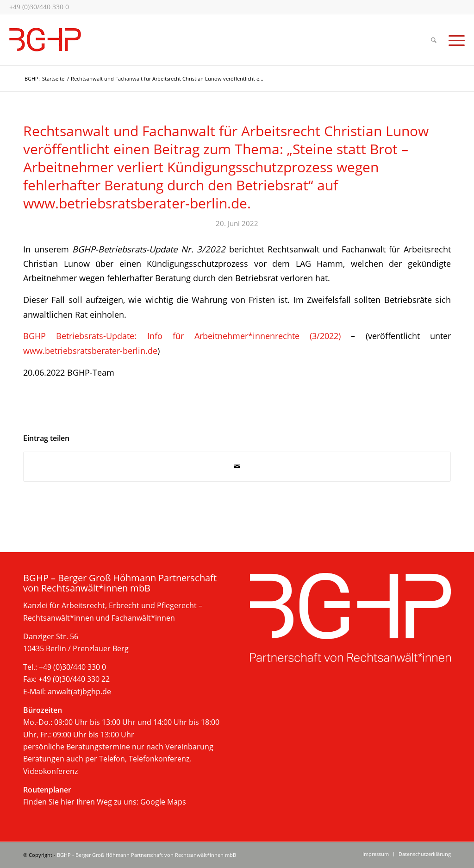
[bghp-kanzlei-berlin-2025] (45, 40)
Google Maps (163, 802)
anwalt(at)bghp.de (79, 692)
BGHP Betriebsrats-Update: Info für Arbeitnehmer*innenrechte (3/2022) (182, 336)
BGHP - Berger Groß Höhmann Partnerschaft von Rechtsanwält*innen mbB (147, 855)
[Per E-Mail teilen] (237, 466)
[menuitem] (434, 40)
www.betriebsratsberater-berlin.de (90, 350)
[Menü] (454, 40)
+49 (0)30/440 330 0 (39, 7)
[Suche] (434, 40)
